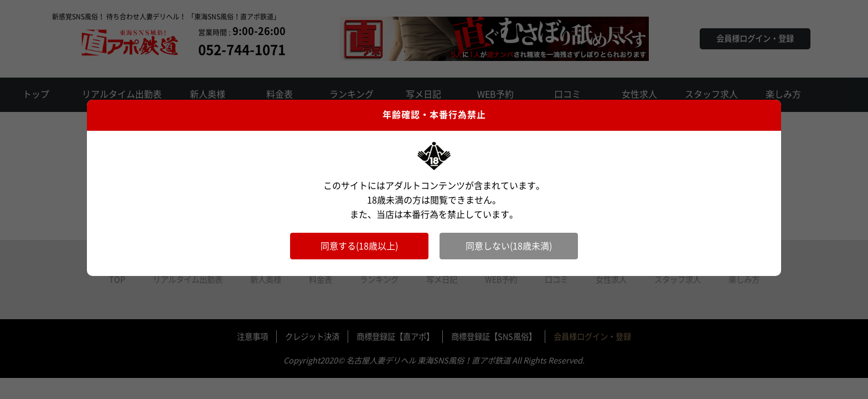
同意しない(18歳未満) (509, 246)
